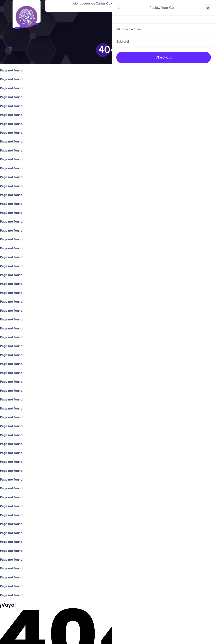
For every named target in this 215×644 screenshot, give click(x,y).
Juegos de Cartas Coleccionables (105, 3)
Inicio (74, 3)
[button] (118, 8)
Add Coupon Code (128, 29)
